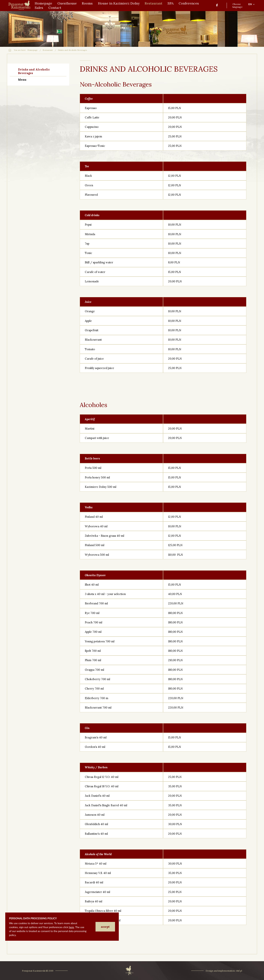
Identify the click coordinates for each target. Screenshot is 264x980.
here (71, 927)
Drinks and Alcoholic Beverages (34, 71)
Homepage (33, 50)
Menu (22, 80)
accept (105, 927)
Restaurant (48, 50)
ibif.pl (239, 971)
